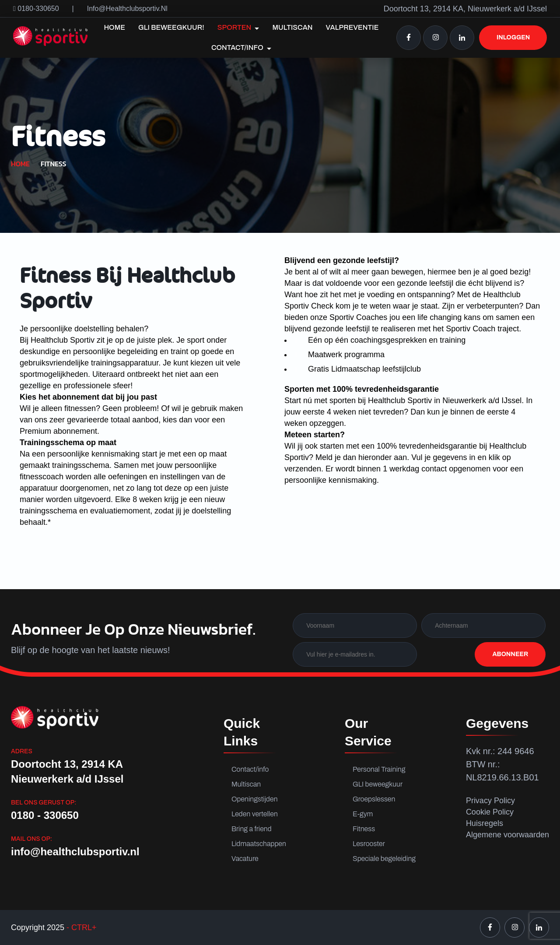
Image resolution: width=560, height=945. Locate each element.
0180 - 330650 (45, 815)
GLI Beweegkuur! (171, 27)
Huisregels (485, 823)
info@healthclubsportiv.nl (127, 9)
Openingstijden (255, 799)
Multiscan (292, 27)
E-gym (363, 814)
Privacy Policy (490, 801)
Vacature (245, 859)
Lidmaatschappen (259, 844)
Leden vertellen (255, 814)
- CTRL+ (80, 927)
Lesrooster (369, 844)
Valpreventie (352, 27)
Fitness (364, 829)
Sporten (238, 28)
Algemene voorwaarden (507, 835)
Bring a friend (252, 829)
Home (114, 27)
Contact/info (241, 48)
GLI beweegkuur (378, 784)
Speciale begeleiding (381, 859)
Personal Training (379, 769)
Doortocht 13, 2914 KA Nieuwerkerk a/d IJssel (67, 771)
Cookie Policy (490, 812)
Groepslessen (374, 799)
